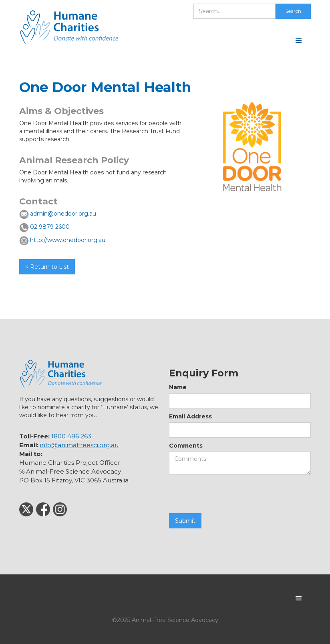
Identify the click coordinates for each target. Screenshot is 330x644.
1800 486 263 (71, 436)
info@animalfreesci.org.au (79, 445)
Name (178, 387)
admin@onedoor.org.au (63, 214)
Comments (186, 446)
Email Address (190, 416)
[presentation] (230, 494)
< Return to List (47, 267)
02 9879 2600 (50, 227)
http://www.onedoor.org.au (68, 240)
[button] (299, 41)
